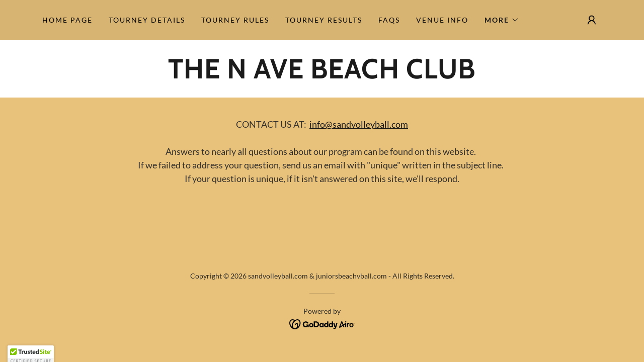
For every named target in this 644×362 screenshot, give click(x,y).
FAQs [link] (389, 20)
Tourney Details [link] (147, 20)
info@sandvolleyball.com (359, 124)
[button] (502, 20)
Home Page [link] (67, 20)
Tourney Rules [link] (235, 20)
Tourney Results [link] (324, 20)
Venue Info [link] (442, 20)
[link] (322, 75)
